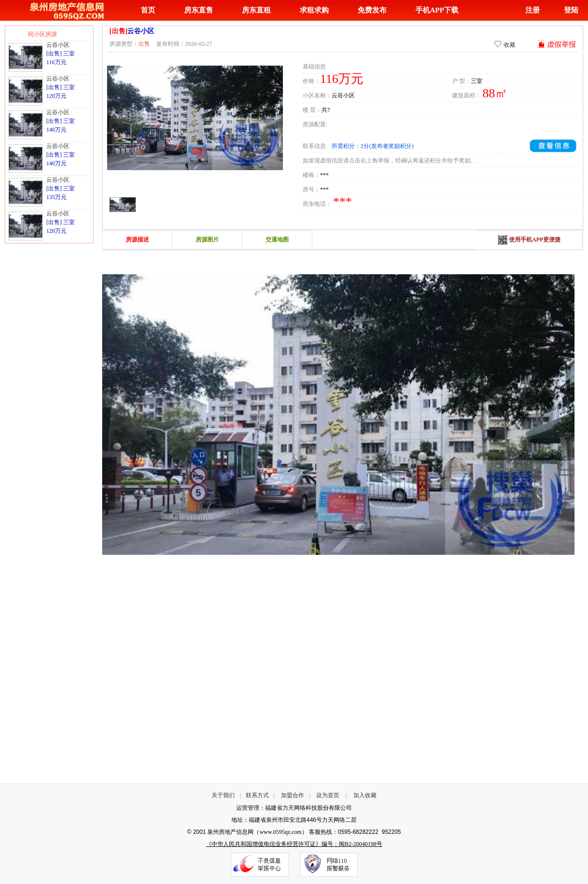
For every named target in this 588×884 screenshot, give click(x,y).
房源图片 (207, 240)
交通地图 (277, 240)
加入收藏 (365, 795)
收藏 (505, 44)
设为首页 (328, 795)
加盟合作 (293, 795)
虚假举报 (557, 44)
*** (324, 175)
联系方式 (257, 795)
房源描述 (137, 240)
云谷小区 (58, 45)
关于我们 (223, 795)
